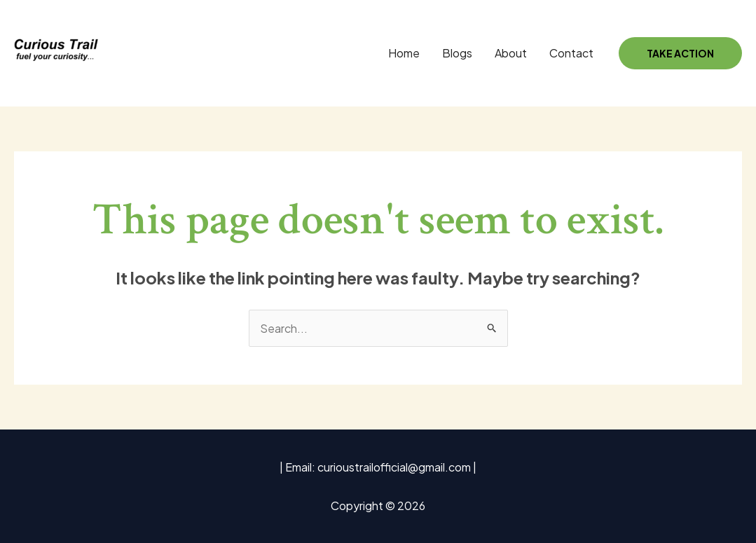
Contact (571, 53)
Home (404, 53)
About (511, 53)
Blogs (457, 53)
